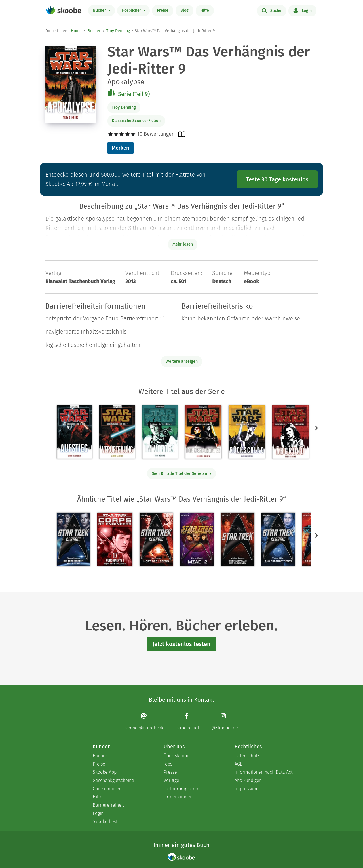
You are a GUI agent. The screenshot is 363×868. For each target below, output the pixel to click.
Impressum (246, 789)
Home (76, 31)
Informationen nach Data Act (263, 772)
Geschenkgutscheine (113, 780)
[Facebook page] (188, 722)
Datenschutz (247, 756)
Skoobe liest (105, 822)
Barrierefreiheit (108, 805)
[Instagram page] (225, 722)
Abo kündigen (248, 780)
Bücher (100, 10)
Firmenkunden (178, 797)
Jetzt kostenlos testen (181, 644)
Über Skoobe (177, 756)
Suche (272, 10)
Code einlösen (107, 789)
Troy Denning (118, 31)
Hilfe (205, 10)
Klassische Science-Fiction (136, 121)
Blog (184, 10)
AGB (239, 764)
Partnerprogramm (181, 789)
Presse (170, 772)
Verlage (171, 780)
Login (302, 10)
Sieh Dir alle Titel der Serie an (182, 474)
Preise (163, 10)
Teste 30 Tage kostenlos (277, 179)
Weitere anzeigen (182, 361)
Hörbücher (132, 10)
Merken (120, 148)
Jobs (168, 764)
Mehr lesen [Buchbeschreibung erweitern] (183, 244)
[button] (316, 428)
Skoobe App (105, 772)
